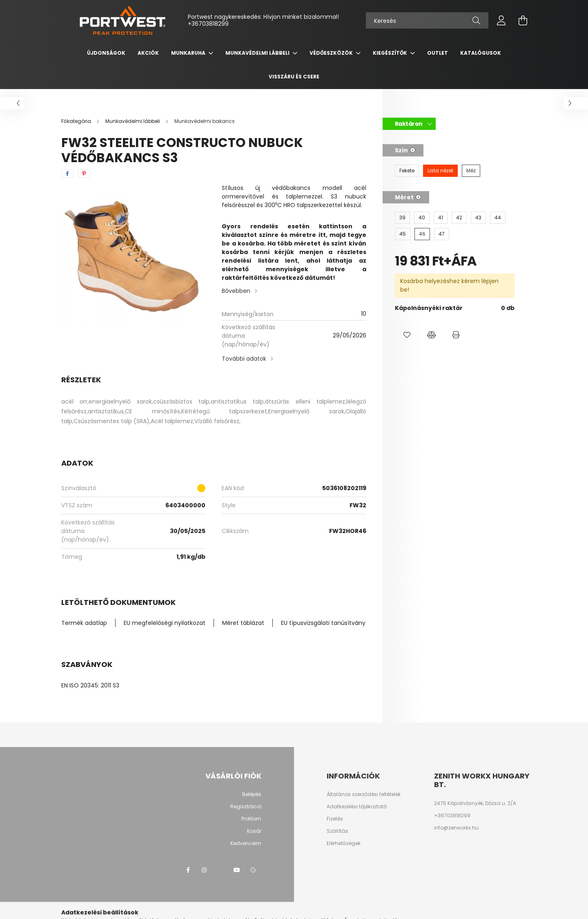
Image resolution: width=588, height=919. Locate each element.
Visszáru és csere (294, 77)
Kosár (254, 831)
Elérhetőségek (344, 843)
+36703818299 (208, 24)
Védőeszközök (332, 53)
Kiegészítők (391, 53)
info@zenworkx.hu (456, 828)
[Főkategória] (77, 121)
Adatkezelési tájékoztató (357, 807)
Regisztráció (246, 807)
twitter (220, 870)
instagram (204, 870)
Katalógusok (481, 53)
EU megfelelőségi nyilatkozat (165, 623)
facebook (188, 870)
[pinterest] (84, 174)
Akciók (148, 53)
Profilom (251, 819)
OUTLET (438, 53)
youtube (237, 870)
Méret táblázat (243, 623)
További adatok (244, 359)
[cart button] (523, 20)
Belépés (252, 794)
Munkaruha (189, 53)
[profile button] (501, 20)
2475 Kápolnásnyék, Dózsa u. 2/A (475, 803)
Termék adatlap (84, 623)
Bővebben (236, 291)
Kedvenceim (246, 843)
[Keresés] (427, 20)
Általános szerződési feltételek (364, 794)
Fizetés (335, 819)
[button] (407, 335)
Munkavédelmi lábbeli (258, 53)
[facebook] (67, 174)
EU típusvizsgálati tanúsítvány (323, 623)
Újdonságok (106, 53)
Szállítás (337, 831)
